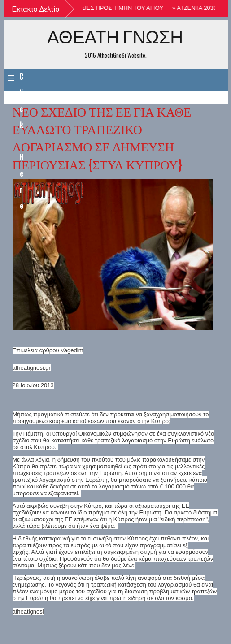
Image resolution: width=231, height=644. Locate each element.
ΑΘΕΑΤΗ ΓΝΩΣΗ (115, 36)
